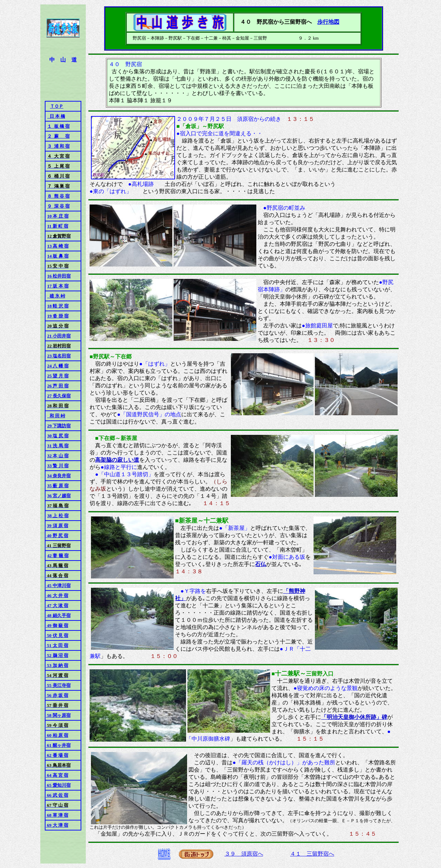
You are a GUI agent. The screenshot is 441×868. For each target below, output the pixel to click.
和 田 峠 (56, 416)
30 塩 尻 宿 (58, 436)
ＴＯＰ (57, 106)
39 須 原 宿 (58, 526)
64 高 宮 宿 (57, 775)
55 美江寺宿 (58, 685)
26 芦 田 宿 (58, 386)
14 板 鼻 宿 (58, 256)
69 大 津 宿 (57, 825)
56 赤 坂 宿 (57, 695)
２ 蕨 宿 (58, 136)
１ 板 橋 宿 (58, 126)
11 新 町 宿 (58, 226)
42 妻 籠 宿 (58, 556)
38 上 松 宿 (58, 516)
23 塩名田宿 (59, 356)
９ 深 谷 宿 (58, 206)
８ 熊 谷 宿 (58, 196)
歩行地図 (328, 22)
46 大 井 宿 (57, 595)
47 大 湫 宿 (57, 605)
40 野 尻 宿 (57, 536)
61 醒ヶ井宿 (58, 745)
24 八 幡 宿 (58, 366)
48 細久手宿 (58, 615)
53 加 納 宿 (57, 665)
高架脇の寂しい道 (117, 460)
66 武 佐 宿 (57, 795)
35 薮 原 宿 (58, 486)
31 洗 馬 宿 (58, 446)
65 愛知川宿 (58, 785)
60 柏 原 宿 (57, 735)
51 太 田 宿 (57, 645)
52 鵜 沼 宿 (57, 655)
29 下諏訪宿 (59, 426)
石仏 (260, 564)
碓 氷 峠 (56, 296)
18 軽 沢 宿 (58, 306)
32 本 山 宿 (58, 456)
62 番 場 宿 (57, 755)
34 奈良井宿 (59, 476)
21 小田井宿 (59, 336)
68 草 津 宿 (57, 815)
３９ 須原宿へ (244, 854)
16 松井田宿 (59, 276)
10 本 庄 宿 (58, 216)
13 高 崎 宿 (58, 246)
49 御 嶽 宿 (57, 625)
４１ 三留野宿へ (312, 854)
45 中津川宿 (58, 585)
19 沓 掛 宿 (58, 316)
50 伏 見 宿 (57, 635)
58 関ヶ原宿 (58, 715)
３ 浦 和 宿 (58, 146)
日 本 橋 (56, 116)
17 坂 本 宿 (58, 286)
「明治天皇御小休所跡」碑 (354, 717)
